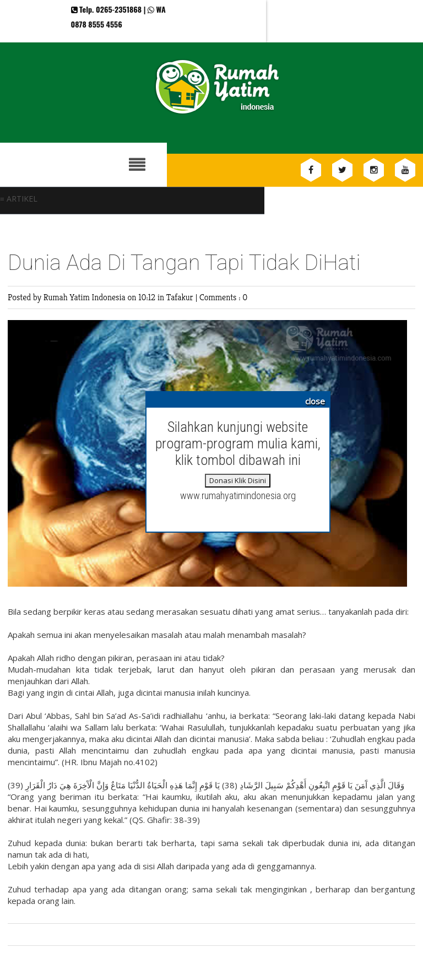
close (315, 401)
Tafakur (181, 297)
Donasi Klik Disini (238, 480)
